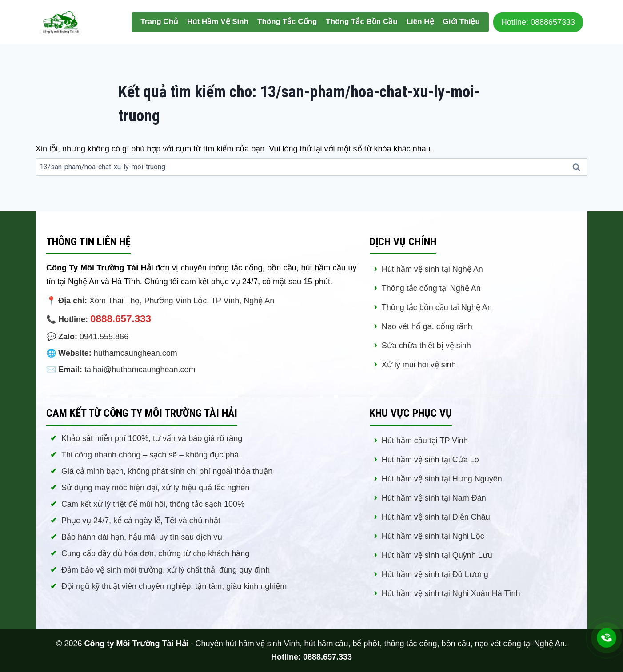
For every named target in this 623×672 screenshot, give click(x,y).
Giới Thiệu (461, 22)
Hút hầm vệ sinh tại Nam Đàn (434, 498)
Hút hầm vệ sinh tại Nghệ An (432, 269)
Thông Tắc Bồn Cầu (361, 22)
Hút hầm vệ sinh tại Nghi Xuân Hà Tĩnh (451, 593)
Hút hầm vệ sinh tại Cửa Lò (430, 460)
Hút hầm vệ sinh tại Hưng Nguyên (442, 479)
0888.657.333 (121, 319)
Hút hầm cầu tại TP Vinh (425, 441)
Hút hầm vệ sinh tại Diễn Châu (436, 517)
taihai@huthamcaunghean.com (140, 370)
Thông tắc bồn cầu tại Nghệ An (437, 307)
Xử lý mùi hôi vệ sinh (419, 365)
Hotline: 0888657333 (538, 22)
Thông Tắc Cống (287, 22)
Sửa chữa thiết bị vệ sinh (426, 346)
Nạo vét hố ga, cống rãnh (427, 326)
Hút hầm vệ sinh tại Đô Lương (435, 574)
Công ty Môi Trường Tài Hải (136, 644)
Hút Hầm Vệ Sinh (218, 22)
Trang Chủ (159, 22)
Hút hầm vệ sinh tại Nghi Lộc (433, 536)
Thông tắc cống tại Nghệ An (431, 288)
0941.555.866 (104, 337)
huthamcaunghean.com (136, 353)
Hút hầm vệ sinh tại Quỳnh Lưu (437, 555)
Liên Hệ (420, 22)
